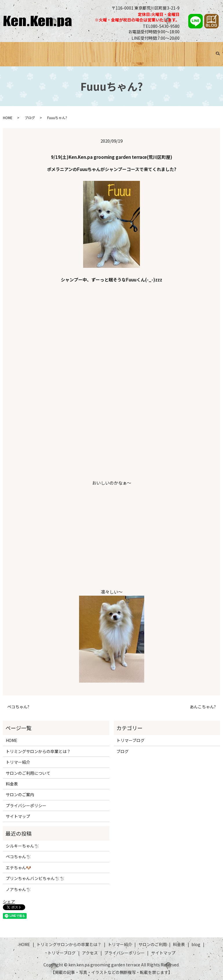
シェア (9, 901)
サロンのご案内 (20, 795)
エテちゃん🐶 (18, 868)
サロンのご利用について (28, 773)
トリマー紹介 (98, 49)
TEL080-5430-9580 (161, 26)
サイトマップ (18, 817)
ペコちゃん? (18, 707)
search (9, 57)
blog (196, 944)
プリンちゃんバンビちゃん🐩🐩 (35, 879)
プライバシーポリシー (26, 806)
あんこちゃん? (203, 707)
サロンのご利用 (127, 49)
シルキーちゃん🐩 (22, 846)
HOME (7, 49)
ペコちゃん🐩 (18, 857)
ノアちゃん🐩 (18, 889)
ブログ (163, 49)
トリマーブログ (186, 49)
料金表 (150, 49)
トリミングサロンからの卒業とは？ (49, 49)
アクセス (210, 49)
